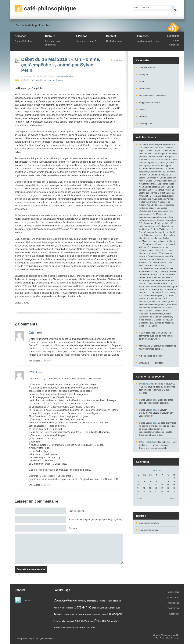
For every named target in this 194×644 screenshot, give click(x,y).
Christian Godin (99, 614)
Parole (88, 614)
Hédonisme (66, 628)
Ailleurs (79, 621)
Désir (66, 614)
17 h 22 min (47, 361)
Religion (117, 601)
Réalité (109, 601)
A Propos (81, 36)
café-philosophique (50, 8)
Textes (142, 110)
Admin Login (174, 603)
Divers (142, 82)
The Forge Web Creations (167, 638)
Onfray (110, 621)
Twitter (27, 601)
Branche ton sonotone (149, 523)
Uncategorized (146, 124)
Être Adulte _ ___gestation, (152, 363)
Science (73, 614)
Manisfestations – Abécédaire (153, 96)
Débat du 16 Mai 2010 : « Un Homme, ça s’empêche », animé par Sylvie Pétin (61, 65)
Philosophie (115, 614)
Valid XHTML (173, 608)
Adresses (143, 36)
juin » (173, 498)
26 (150, 491)
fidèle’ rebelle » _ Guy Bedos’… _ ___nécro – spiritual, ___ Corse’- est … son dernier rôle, (158, 445)
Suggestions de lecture (150, 103)
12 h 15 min (47, 485)
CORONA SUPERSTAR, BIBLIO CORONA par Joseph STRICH (156, 413)
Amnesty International (88, 601)
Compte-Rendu (39, 80)
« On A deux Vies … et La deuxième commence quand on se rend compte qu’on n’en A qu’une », (156, 336)
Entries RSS (174, 592)
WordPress (174, 614)
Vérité (63, 608)
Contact (111, 36)
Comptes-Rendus (65, 76)
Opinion (104, 608)
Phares (59, 80)
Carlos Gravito (146, 400)
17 (138, 488)
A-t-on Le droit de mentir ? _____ (154, 356)
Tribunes (143, 117)
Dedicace (20, 36)
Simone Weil (114, 608)
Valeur (56, 608)
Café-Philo (26, 80)
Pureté (102, 601)
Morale (70, 608)
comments (117, 60)
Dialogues (144, 75)
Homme (51, 80)
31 (138, 495)
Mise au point (68, 621)
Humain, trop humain (149, 530)
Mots (93, 628)
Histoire (50, 36)
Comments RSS (172, 597)
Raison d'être (78, 628)
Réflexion (58, 614)
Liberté (81, 614)
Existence (89, 621)
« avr (139, 498)
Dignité (95, 608)
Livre (88, 628)
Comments (174, 45)
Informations (145, 89)
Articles (176, 40)
